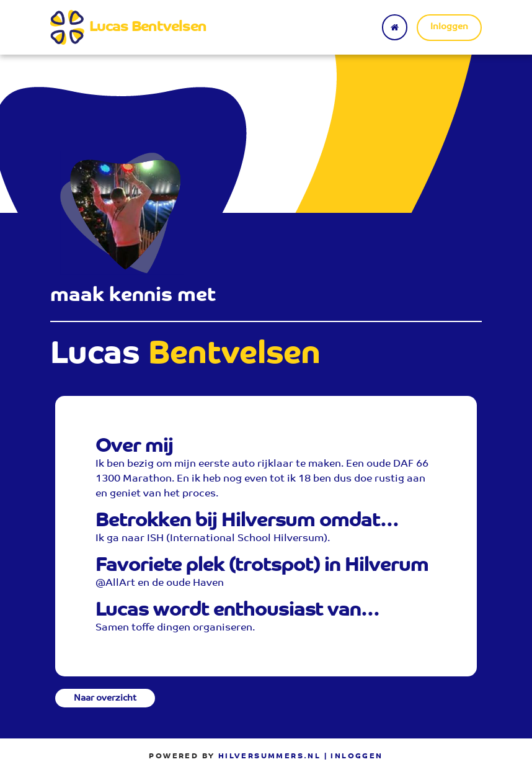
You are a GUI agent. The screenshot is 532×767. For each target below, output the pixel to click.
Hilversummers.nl (269, 756)
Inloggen (449, 27)
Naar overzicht (105, 699)
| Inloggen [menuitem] (354, 756)
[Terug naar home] (395, 27)
